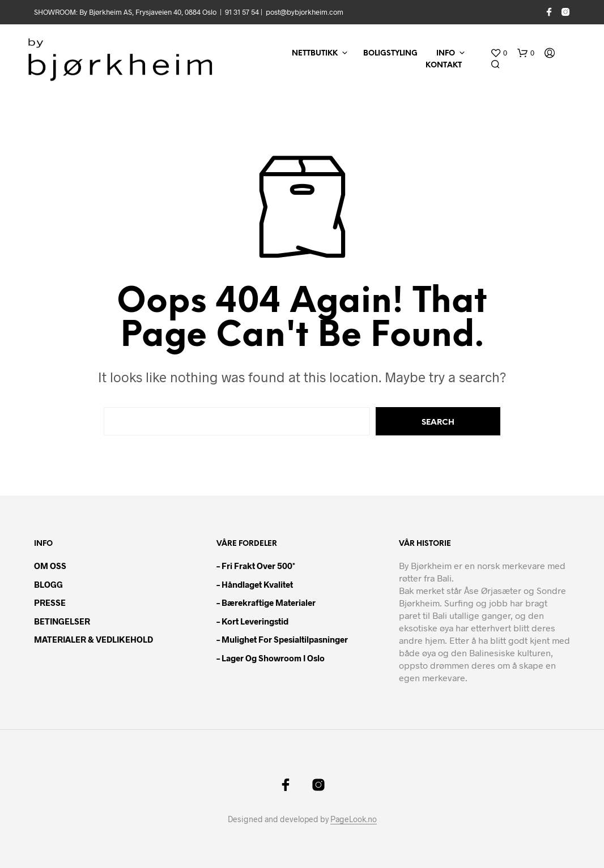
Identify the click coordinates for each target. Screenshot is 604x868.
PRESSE (50, 602)
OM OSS (50, 566)
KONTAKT (444, 65)
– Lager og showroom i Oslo (271, 658)
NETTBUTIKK (315, 54)
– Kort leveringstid (252, 621)
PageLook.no (354, 819)
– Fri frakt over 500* (256, 566)
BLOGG (48, 584)
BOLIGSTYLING (390, 54)
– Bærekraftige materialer (266, 602)
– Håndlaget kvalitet (255, 584)
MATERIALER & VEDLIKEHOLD (93, 639)
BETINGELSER (62, 621)
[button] (499, 53)
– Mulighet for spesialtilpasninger (282, 639)
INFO (446, 54)
